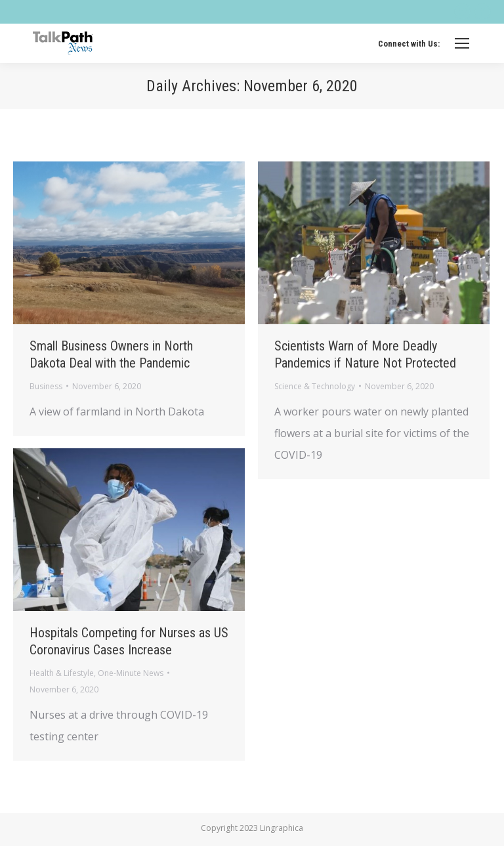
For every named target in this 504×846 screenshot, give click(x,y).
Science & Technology (315, 386)
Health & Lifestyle (62, 673)
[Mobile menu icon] (462, 43)
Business (46, 386)
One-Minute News (131, 673)
